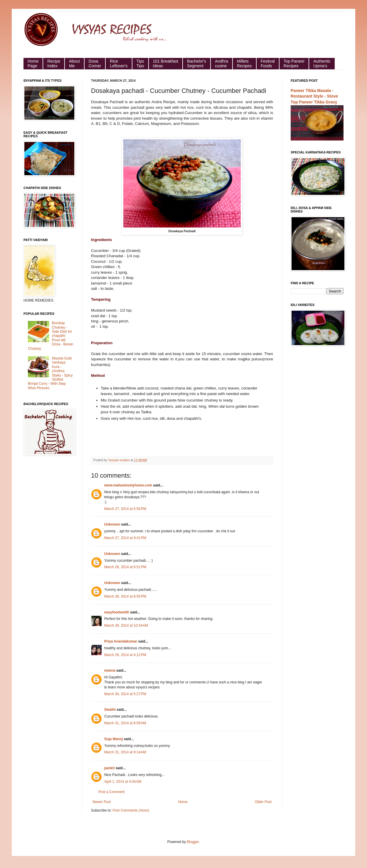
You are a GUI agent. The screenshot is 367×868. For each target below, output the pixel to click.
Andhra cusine (222, 63)
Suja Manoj (113, 739)
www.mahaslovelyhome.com (128, 485)
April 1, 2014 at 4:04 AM (123, 782)
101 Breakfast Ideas (166, 63)
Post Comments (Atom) (131, 810)
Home (183, 802)
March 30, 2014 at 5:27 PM (125, 694)
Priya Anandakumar (121, 641)
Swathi (110, 710)
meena (110, 670)
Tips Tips (140, 63)
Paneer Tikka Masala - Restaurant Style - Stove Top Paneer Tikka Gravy (314, 96)
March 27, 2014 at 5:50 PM (125, 509)
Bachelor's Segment (197, 63)
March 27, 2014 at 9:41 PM (125, 538)
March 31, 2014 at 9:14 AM (125, 752)
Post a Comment (111, 792)
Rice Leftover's (119, 63)
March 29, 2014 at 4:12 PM (125, 655)
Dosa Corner (95, 63)
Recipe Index (54, 63)
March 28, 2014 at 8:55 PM (125, 596)
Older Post (263, 802)
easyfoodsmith (117, 612)
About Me (74, 63)
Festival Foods (268, 63)
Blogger (193, 842)
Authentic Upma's (322, 63)
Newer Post (102, 802)
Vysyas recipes (119, 460)
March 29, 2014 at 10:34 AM (126, 626)
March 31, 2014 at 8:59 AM (125, 723)
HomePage (33, 63)
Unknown (112, 524)
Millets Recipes (244, 63)
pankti (109, 768)
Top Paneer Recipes (294, 63)
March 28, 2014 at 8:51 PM (125, 567)
